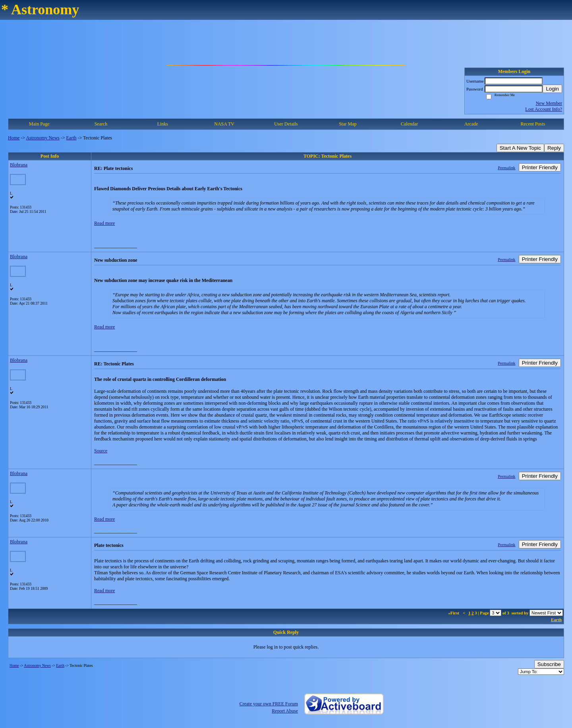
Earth (71, 138)
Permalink (506, 168)
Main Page (39, 124)
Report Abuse (285, 711)
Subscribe (549, 664)
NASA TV (224, 124)
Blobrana (19, 165)
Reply (554, 148)
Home (14, 138)
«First (454, 613)
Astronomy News (43, 138)
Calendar (409, 124)
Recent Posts (533, 124)
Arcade (471, 124)
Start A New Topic (520, 148)
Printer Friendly (540, 167)
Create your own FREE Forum (269, 704)
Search (101, 124)
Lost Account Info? (544, 109)
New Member (549, 103)
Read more (104, 223)
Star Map (348, 124)
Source (101, 451)
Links (163, 124)
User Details (286, 124)
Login (552, 89)
